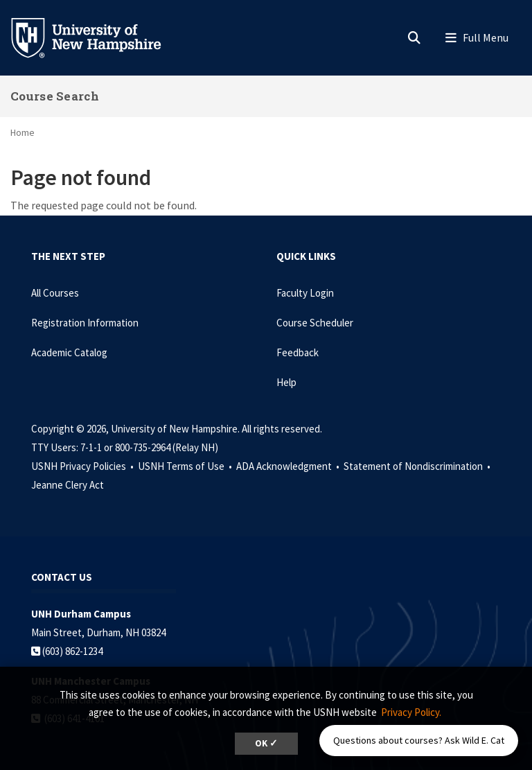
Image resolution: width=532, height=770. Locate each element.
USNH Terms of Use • (186, 466)
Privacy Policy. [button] (411, 712)
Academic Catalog (69, 352)
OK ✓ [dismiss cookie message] (266, 743)
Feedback (298, 352)
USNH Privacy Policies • (83, 466)
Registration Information (85, 323)
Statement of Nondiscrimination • (418, 466)
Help (286, 382)
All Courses (55, 293)
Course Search (55, 96)
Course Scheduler (315, 323)
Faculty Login (305, 293)
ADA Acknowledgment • (289, 466)
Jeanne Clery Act (68, 485)
